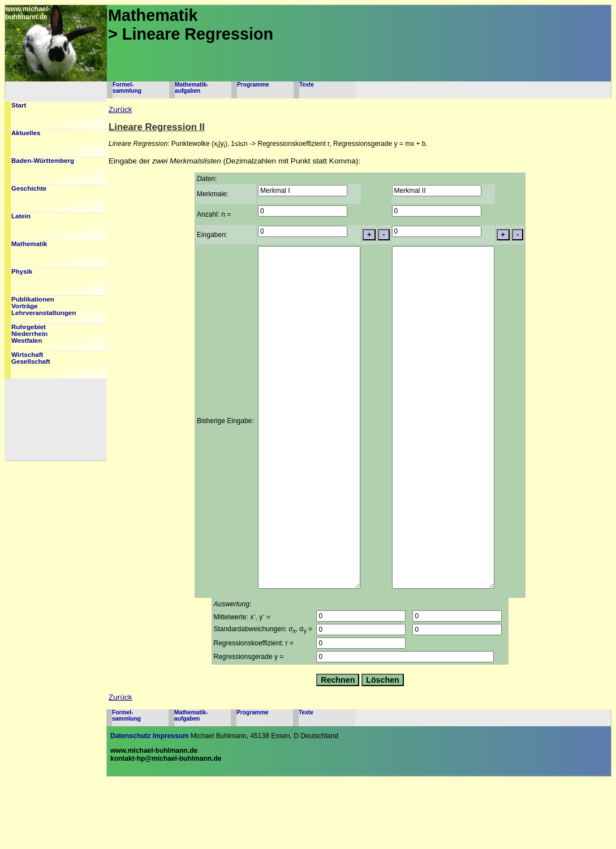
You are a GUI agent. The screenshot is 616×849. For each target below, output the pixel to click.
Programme (253, 85)
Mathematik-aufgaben (191, 88)
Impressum (171, 804)
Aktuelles (26, 133)
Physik (22, 271)
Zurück (120, 109)
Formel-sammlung (127, 88)
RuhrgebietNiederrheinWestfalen (29, 334)
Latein (21, 216)
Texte (307, 85)
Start (19, 105)
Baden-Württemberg (43, 161)
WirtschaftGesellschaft (31, 358)
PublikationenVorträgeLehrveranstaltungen (44, 306)
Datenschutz (130, 804)
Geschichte (29, 188)
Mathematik (29, 244)
